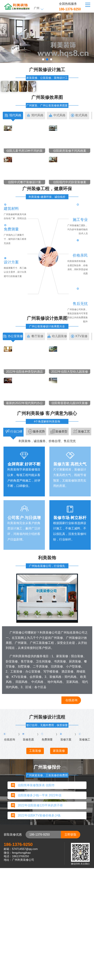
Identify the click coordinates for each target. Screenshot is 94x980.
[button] (43, 59)
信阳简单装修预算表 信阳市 (36, 897)
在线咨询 (71, 804)
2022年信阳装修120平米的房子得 (40, 917)
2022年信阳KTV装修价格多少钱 (39, 927)
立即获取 (70, 946)
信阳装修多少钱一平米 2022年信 (40, 907)
